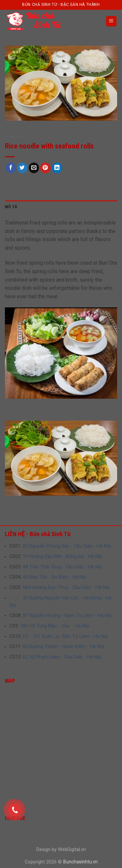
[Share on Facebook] (11, 168)
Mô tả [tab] (11, 207)
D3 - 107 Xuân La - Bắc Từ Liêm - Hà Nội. (66, 636)
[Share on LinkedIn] (57, 168)
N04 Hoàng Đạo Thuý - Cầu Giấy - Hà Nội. (67, 588)
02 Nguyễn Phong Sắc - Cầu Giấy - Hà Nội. (67, 546)
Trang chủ (15, 136)
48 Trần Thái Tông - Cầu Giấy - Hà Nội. (63, 567)
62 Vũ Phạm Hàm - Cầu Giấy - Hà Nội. (62, 657)
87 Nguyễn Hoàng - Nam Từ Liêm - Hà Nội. (68, 616)
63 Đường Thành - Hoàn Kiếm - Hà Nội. (64, 647)
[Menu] (111, 21)
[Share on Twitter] (22, 168)
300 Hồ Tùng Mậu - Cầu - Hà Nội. (55, 626)
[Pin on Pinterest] (45, 168)
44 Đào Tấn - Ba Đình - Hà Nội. (55, 577)
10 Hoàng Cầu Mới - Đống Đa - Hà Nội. (63, 557)
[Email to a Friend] (34, 168)
